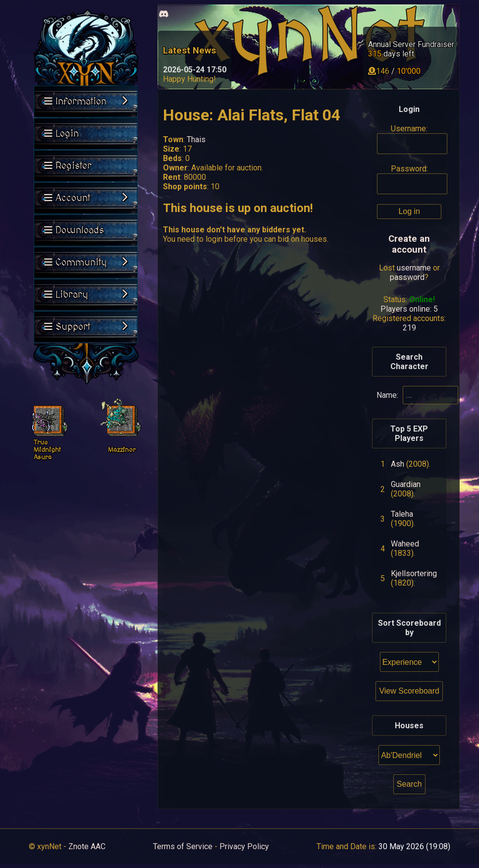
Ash (398, 464)
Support (86, 327)
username (414, 268)
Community (86, 263)
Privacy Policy (244, 846)
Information (86, 102)
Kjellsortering (414, 573)
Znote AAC (87, 846)
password (407, 277)
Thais (196, 139)
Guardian (406, 484)
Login (61, 134)
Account (86, 198)
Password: (409, 169)
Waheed (405, 544)
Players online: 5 (409, 309)
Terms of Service (183, 846)
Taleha (402, 514)
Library (86, 295)
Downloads (74, 230)
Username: (409, 129)
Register (68, 166)
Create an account (409, 244)
